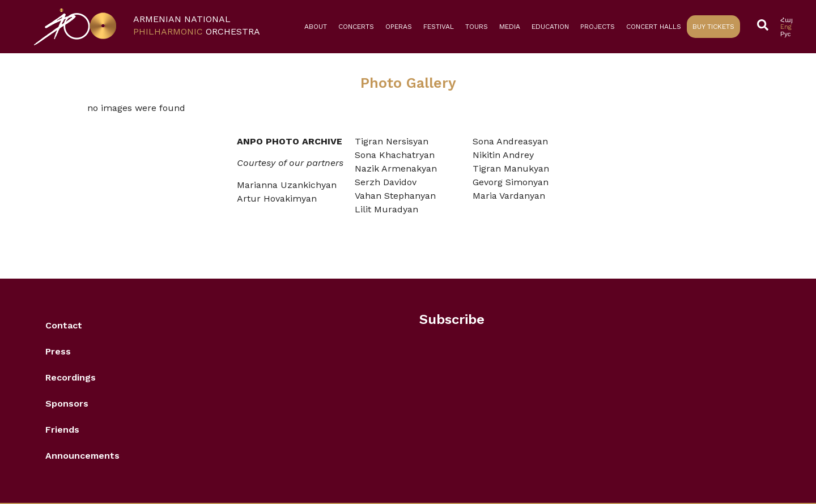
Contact (64, 325)
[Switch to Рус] (787, 34)
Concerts (356, 27)
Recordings (71, 377)
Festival (439, 27)
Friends (62, 430)
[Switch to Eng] (787, 27)
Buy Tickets (713, 27)
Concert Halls (654, 27)
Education (550, 27)
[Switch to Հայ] (787, 20)
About (316, 27)
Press (58, 351)
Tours (477, 27)
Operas (399, 27)
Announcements (82, 456)
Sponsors (67, 403)
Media (510, 27)
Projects (598, 27)
